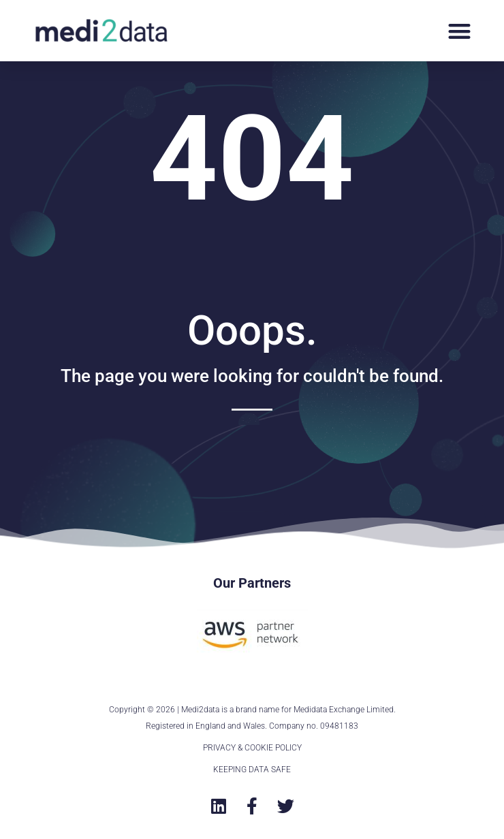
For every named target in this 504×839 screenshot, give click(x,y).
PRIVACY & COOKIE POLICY (252, 748)
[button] (459, 31)
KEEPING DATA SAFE (252, 770)
